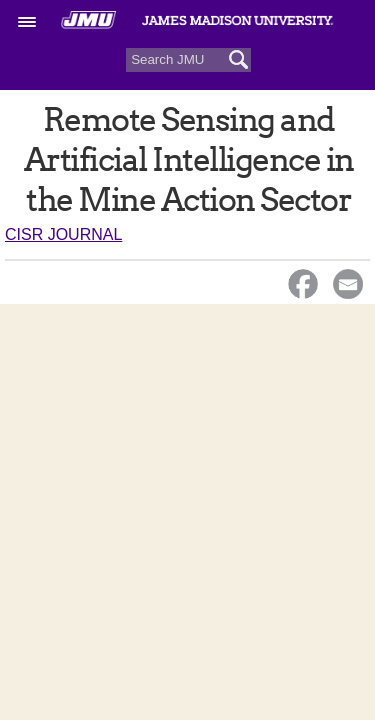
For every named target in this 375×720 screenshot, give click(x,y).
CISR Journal (63, 234)
